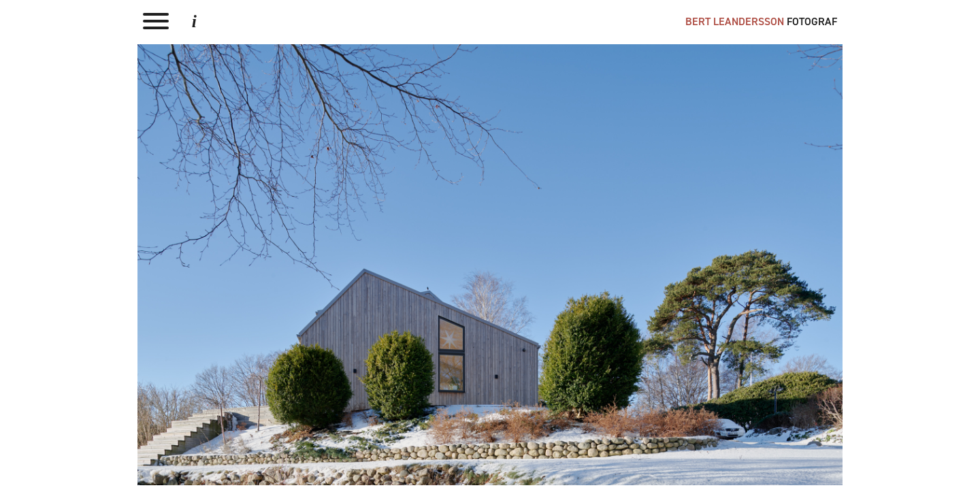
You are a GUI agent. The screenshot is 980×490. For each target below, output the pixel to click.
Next (490, 265)
